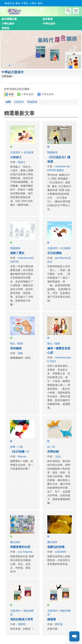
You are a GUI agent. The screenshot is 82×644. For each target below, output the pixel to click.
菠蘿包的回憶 (56, 547)
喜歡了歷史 (17, 253)
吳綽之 (22, 162)
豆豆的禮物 (54, 253)
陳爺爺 (52, 619)
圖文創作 (15, 542)
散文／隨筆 (17, 344)
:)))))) (58, 456)
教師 (18, 3)
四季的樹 (53, 452)
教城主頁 (9, 3)
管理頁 (5, 28)
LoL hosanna (25, 552)
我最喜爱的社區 (20, 547)
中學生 (25, 3)
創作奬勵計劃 (9, 19)
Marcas (22, 456)
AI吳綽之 (16, 157)
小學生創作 (8, 24)
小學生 (33, 3)
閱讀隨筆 (32, 102)
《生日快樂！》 (20, 452)
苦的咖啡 (16, 348)
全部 (9, 94)
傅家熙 (22, 624)
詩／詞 (51, 447)
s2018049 (61, 552)
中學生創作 (49, 24)
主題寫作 (19, 102)
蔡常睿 (59, 624)
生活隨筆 (29, 152)
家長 (40, 3)
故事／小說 (17, 447)
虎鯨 (20, 353)
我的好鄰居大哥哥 (22, 619)
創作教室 (48, 19)
